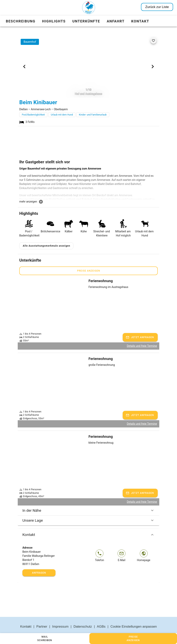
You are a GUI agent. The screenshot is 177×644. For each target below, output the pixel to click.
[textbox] (88, 183)
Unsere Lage (88, 511)
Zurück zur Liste (157, 7)
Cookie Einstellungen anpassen (134, 617)
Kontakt (88, 525)
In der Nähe (88, 501)
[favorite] (153, 41)
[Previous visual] (24, 67)
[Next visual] (153, 67)
